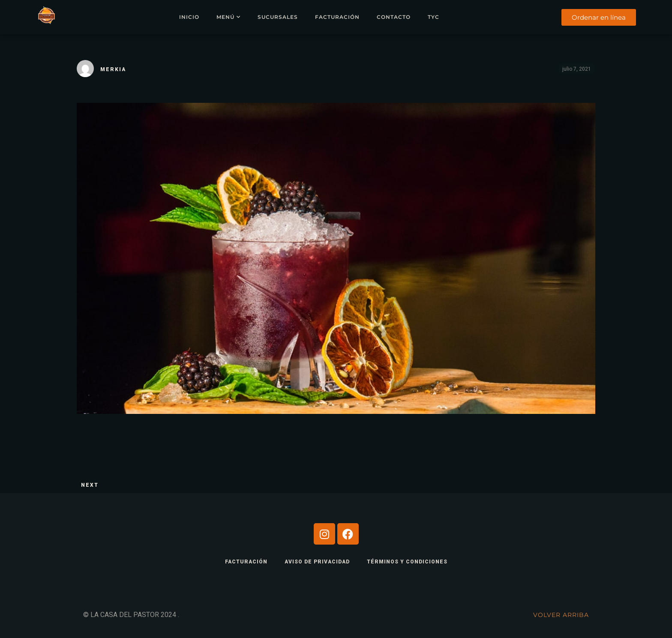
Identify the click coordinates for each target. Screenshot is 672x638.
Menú (225, 17)
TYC (433, 17)
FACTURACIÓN (246, 562)
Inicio (189, 17)
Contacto (394, 17)
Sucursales (278, 17)
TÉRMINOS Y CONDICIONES (407, 562)
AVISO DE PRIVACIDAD (317, 562)
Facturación (337, 17)
